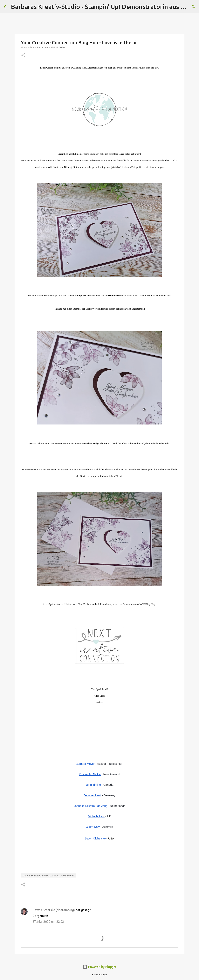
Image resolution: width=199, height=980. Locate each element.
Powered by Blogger (99, 967)
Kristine (68, 604)
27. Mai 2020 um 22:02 (48, 922)
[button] (23, 55)
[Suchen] (194, 7)
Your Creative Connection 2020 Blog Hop (48, 875)
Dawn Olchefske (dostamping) (54, 910)
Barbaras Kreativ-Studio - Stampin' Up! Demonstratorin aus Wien (103, 7)
